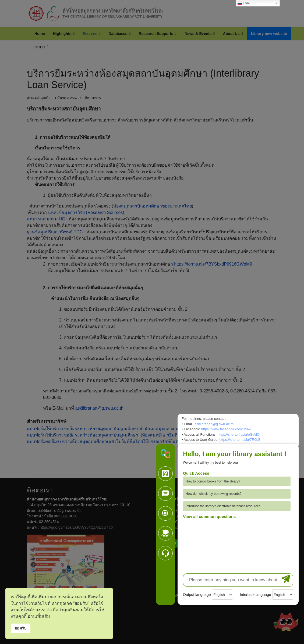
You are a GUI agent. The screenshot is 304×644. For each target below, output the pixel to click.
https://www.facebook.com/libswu (227, 429)
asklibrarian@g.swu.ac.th (214, 424)
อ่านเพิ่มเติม (39, 616)
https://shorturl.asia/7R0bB (240, 440)
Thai (244, 3)
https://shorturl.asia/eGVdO (238, 434)
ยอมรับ (21, 628)
